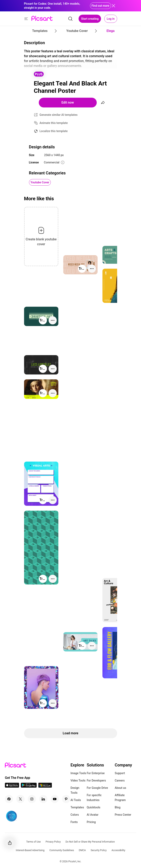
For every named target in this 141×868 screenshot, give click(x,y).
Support (120, 773)
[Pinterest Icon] (66, 799)
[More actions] (92, 269)
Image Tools (78, 773)
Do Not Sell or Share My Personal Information (90, 842)
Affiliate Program (120, 798)
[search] (70, 19)
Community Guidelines (62, 850)
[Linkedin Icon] (43, 799)
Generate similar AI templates (59, 115)
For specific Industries (94, 798)
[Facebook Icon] (9, 799)
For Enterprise (96, 773)
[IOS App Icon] (12, 786)
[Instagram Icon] (32, 799)
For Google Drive (97, 788)
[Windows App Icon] (45, 786)
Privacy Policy (53, 842)
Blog (118, 807)
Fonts (74, 822)
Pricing (91, 822)
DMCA (82, 850)
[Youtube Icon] (55, 799)
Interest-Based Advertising (30, 850)
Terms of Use (33, 842)
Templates (77, 807)
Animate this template (54, 123)
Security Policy (99, 850)
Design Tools (75, 790)
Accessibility (118, 850)
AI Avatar (93, 815)
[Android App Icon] (29, 786)
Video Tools (78, 780)
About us (120, 788)
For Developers (96, 780)
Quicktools (94, 807)
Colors (75, 815)
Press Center (123, 815)
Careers (120, 780)
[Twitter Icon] (20, 799)
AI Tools (76, 800)
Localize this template (54, 131)
